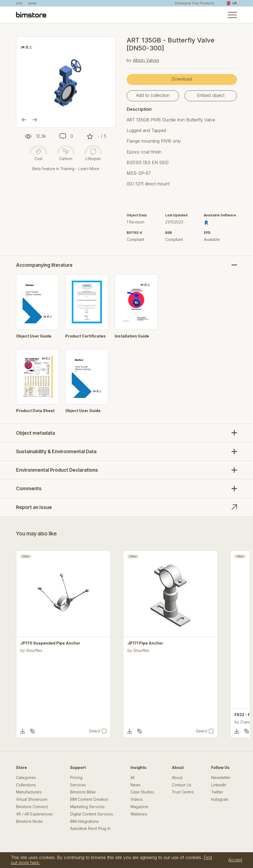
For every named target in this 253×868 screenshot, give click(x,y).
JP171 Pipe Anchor (145, 643)
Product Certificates (85, 336)
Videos (137, 799)
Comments (29, 488)
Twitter (217, 792)
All (132, 778)
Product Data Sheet (35, 411)
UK (232, 3)
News (135, 785)
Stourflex (34, 650)
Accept (235, 860)
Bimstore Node (29, 821)
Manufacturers (29, 792)
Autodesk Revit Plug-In (90, 829)
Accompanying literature (44, 265)
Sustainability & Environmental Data (56, 451)
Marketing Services (87, 807)
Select (95, 731)
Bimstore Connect (32, 807)
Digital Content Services (92, 814)
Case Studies (142, 792)
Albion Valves (146, 60)
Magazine (139, 807)
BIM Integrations (84, 821)
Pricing (76, 778)
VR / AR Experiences (34, 814)
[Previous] (24, 120)
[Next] (35, 120)
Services (78, 785)
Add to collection (153, 95)
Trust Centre (183, 792)
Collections (26, 785)
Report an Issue (34, 507)
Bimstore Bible (83, 792)
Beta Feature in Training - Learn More (66, 169)
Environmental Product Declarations (57, 470)
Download (182, 79)
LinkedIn (219, 785)
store (32, 3)
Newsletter (221, 778)
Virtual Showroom (32, 799)
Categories (26, 778)
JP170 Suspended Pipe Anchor (50, 643)
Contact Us (182, 785)
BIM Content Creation (89, 799)
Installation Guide (132, 336)
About (177, 778)
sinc (19, 3)
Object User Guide (34, 336)
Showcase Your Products (194, 3)
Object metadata (35, 433)
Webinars (139, 814)
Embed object (211, 95)
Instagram (220, 799)
